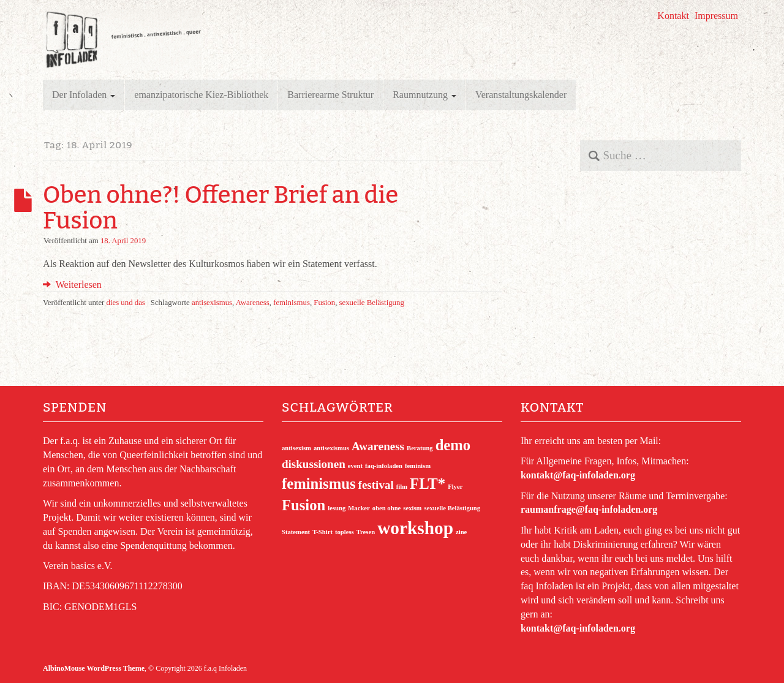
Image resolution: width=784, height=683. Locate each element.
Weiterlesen (72, 285)
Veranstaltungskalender (521, 95)
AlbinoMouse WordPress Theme (94, 668)
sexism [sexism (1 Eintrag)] (412, 508)
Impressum (716, 16)
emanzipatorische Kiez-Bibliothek (201, 95)
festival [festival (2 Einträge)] (376, 485)
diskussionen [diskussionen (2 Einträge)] (314, 464)
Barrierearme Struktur (330, 95)
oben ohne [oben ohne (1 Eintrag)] (387, 508)
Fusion (324, 303)
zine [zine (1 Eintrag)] (461, 532)
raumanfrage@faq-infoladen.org (589, 509)
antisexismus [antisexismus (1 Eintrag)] (331, 448)
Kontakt (673, 16)
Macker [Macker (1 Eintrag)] (359, 508)
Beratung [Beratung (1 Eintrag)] (420, 448)
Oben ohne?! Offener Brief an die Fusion (221, 208)
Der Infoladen (84, 95)
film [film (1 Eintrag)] (402, 487)
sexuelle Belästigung (372, 303)
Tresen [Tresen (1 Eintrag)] (366, 532)
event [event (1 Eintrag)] (355, 466)
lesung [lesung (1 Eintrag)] (337, 508)
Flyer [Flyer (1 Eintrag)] (455, 487)
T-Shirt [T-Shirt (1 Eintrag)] (322, 532)
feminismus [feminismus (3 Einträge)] (319, 484)
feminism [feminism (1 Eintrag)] (418, 466)
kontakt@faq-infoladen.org (578, 475)
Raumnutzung (424, 95)
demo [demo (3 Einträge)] (453, 445)
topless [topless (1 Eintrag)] (345, 532)
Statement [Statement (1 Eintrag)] (296, 532)
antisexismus (212, 303)
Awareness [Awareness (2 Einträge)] (378, 446)
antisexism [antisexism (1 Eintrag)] (296, 448)
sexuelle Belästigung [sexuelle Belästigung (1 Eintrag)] (452, 508)
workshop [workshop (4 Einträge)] (415, 528)
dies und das (126, 303)
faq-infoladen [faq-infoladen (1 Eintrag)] (384, 466)
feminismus (292, 303)
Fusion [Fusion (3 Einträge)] (303, 505)
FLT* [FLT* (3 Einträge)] (428, 484)
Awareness (253, 303)
